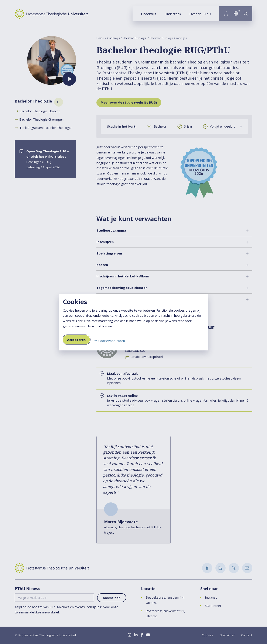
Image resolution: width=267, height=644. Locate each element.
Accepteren (76, 340)
